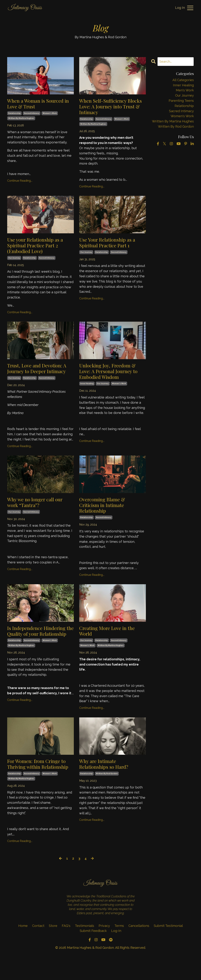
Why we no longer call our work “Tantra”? (38, 515)
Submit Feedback (93, 955)
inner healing (87, 390)
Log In (180, 8)
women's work (50, 115)
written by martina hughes (21, 120)
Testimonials (85, 950)
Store (53, 950)
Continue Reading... (20, 182)
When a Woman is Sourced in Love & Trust (39, 104)
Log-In (116, 955)
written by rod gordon (107, 791)
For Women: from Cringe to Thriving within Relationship (40, 784)
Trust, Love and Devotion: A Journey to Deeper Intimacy (38, 377)
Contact (38, 950)
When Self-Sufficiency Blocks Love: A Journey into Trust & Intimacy (112, 108)
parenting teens (181, 101)
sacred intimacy (32, 115)
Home (23, 950)
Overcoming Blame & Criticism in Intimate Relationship (105, 519)
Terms (119, 950)
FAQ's (66, 950)
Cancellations (139, 950)
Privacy (104, 950)
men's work (185, 90)
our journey (14, 262)
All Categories (183, 80)
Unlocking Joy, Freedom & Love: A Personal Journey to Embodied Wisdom (112, 377)
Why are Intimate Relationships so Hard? (107, 781)
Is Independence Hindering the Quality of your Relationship (40, 650)
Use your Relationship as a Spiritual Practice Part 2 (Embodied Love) (38, 249)
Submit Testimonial (168, 950)
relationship (14, 115)
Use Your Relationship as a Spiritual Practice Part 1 (110, 246)
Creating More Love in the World (110, 646)
